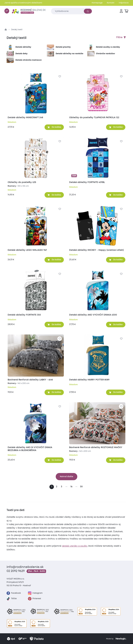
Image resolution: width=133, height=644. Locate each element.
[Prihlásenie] (121, 11)
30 (81, 487)
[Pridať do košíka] (54, 127)
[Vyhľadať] (88, 11)
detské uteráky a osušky (75, 546)
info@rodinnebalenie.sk (25, 567)
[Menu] (7, 11)
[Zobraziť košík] (126, 11)
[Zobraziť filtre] (121, 38)
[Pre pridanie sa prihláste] (60, 76)
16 (71, 487)
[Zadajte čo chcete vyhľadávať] (72, 11)
